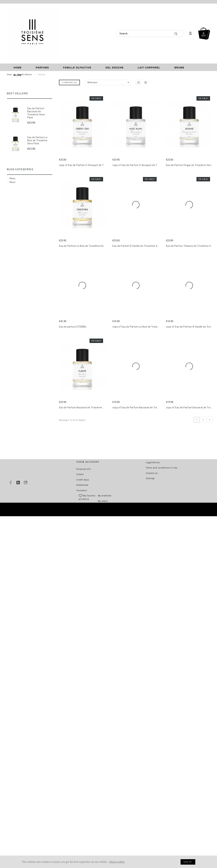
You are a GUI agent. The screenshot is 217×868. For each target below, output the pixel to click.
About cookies (117, 862)
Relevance (92, 82)
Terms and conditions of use (162, 468)
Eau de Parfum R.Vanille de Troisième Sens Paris (140, 246)
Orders (80, 474)
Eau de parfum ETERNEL (73, 327)
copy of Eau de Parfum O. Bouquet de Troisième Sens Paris (93, 165)
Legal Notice (153, 462)
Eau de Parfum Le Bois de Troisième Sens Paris (37, 140)
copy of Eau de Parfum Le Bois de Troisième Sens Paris (144, 327)
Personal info (84, 469)
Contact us (152, 473)
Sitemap (150, 478)
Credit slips (83, 480)
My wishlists (105, 496)
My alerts (103, 501)
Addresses (82, 485)
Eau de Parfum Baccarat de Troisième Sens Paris (36, 113)
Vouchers (81, 490)
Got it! (188, 862)
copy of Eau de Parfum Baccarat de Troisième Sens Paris (145, 407)
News (12, 178)
